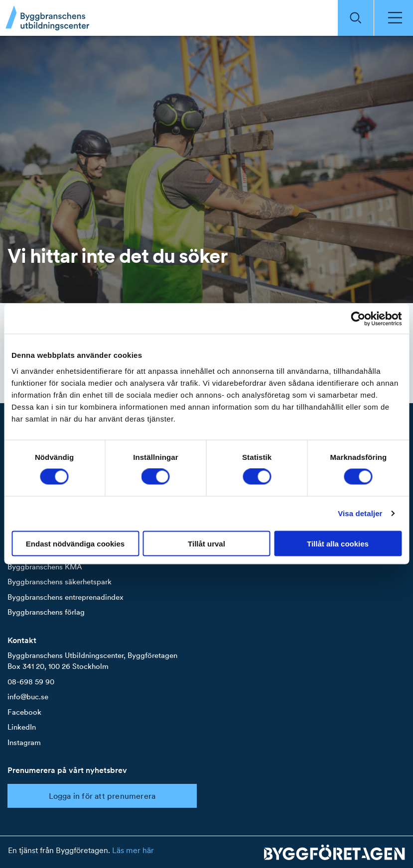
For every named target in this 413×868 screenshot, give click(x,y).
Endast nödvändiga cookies (75, 543)
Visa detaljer (360, 513)
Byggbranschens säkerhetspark (60, 582)
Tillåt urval (206, 543)
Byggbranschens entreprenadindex (66, 597)
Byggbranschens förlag (46, 612)
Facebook (24, 712)
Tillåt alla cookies (338, 543)
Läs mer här (133, 850)
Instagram (24, 742)
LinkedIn (22, 727)
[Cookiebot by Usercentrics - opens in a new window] (358, 319)
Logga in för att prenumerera (102, 796)
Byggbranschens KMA (45, 567)
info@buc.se (28, 697)
